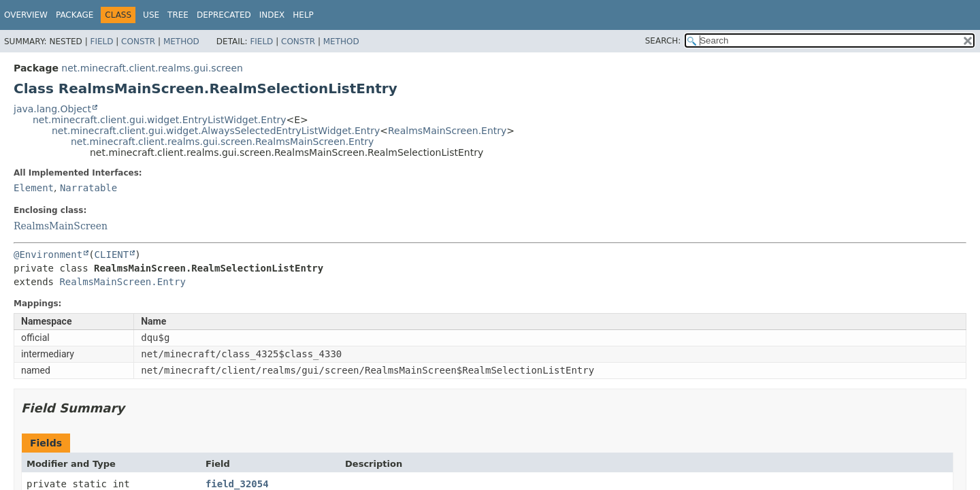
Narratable (88, 188)
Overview (26, 15)
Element (34, 188)
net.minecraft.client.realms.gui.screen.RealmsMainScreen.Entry (222, 142)
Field (101, 42)
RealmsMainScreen (61, 226)
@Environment (48, 255)
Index (272, 15)
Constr (138, 42)
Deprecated (224, 15)
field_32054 (237, 484)
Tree (178, 15)
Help (303, 15)
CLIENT (112, 255)
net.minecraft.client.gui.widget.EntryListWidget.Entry (159, 120)
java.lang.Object (52, 109)
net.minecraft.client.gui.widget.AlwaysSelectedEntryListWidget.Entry (216, 131)
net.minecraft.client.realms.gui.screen (152, 68)
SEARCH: (663, 41)
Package (75, 15)
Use (151, 15)
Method (181, 42)
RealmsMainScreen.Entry (447, 131)
